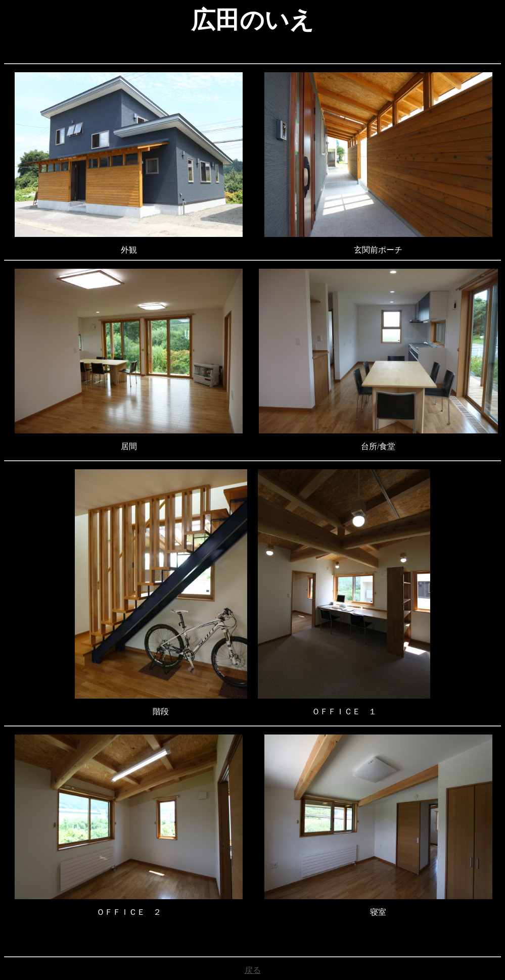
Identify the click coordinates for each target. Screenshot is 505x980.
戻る (253, 970)
